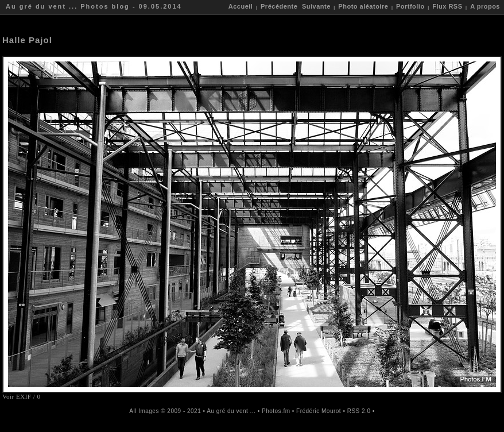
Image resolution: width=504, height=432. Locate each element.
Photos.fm (276, 411)
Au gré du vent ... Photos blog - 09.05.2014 (94, 6)
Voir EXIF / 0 (22, 396)
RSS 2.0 (359, 411)
